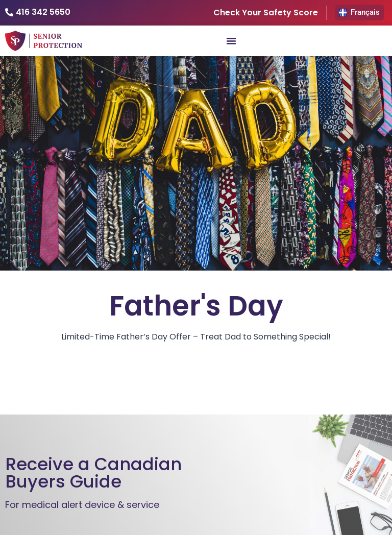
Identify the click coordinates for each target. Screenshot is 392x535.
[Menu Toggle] (231, 41)
